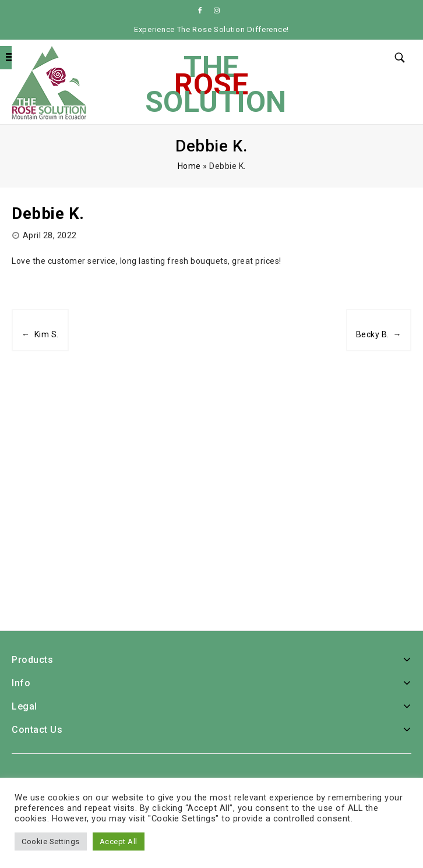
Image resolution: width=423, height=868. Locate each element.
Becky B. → (379, 334)
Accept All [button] (119, 841)
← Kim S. (40, 334)
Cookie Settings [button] (51, 841)
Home (189, 166)
